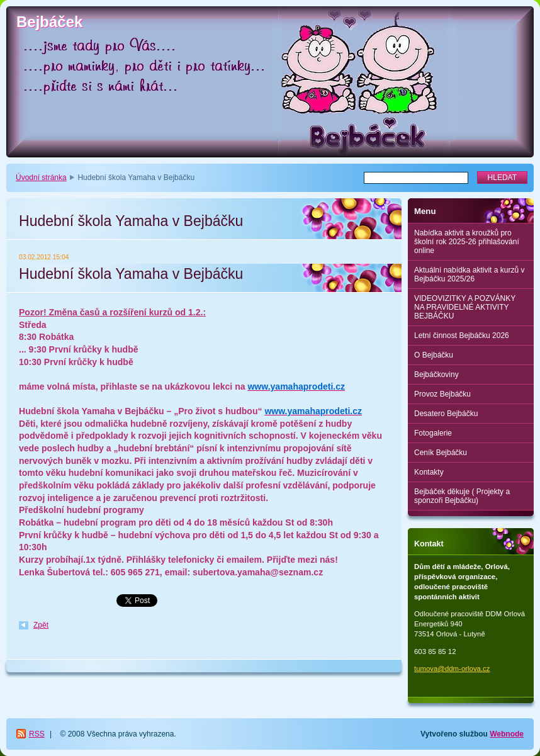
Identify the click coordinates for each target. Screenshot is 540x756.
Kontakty (429, 472)
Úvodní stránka (41, 178)
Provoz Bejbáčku (442, 394)
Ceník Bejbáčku (441, 453)
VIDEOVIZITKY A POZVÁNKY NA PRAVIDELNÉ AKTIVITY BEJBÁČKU (465, 307)
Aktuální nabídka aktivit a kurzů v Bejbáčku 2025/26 (469, 274)
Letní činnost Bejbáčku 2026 (462, 336)
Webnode (507, 734)
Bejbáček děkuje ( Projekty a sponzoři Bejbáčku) (462, 496)
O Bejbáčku (434, 355)
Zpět (41, 625)
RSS (37, 734)
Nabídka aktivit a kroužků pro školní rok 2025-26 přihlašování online (467, 242)
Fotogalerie (433, 433)
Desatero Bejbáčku (446, 414)
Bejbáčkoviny (436, 375)
